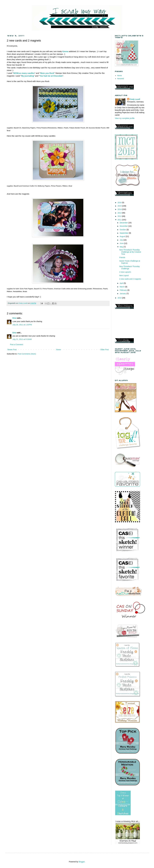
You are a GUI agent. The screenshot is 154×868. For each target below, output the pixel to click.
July (121, 240)
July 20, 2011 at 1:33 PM (22, 325)
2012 (120, 216)
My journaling (28, 76)
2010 (120, 298)
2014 (120, 209)
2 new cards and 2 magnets (130, 279)
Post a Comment (17, 344)
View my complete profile (125, 118)
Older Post (105, 350)
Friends (122, 257)
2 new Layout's (125, 272)
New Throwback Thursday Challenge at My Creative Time (130, 252)
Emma (65, 51)
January (123, 294)
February (123, 290)
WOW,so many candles (24, 73)
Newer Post (12, 350)
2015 (120, 206)
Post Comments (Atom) (27, 354)
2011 (120, 220)
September (124, 233)
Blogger (82, 862)
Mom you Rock (47, 73)
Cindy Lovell (135, 99)
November (124, 226)
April (122, 283)
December (124, 223)
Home (58, 350)
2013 (120, 213)
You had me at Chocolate (51, 76)
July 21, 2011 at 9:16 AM (22, 339)
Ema (14, 318)
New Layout (124, 276)
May (122, 247)
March (122, 287)
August (123, 236)
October (123, 230)
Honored (121, 79)
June (122, 243)
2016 (120, 202)
